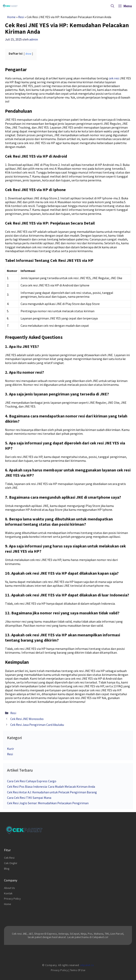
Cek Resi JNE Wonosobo (27, 719)
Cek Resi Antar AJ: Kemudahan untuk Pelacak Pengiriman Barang (52, 792)
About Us (9, 888)
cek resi (114, 78)
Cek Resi (9, 858)
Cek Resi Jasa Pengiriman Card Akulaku (37, 725)
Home (11, 17)
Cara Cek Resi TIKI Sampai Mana (29, 798)
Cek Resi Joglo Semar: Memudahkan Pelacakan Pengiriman (48, 803)
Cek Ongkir (11, 863)
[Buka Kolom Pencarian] (112, 6)
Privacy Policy (12, 899)
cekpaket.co (87, 965)
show (28, 54)
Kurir (10, 749)
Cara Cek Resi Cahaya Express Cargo (32, 781)
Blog (7, 869)
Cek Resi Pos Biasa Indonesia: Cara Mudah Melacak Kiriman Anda (51, 786)
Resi (21, 17)
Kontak (8, 893)
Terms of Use (78, 970)
